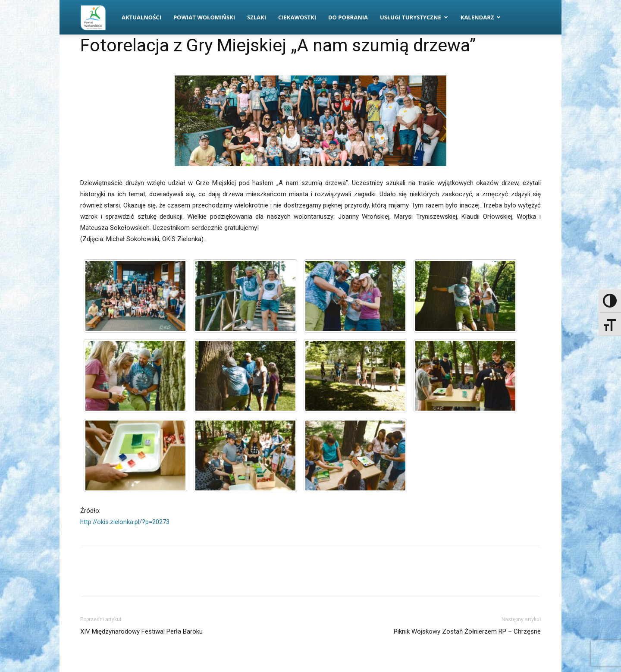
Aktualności (141, 17)
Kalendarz (481, 17)
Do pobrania (348, 17)
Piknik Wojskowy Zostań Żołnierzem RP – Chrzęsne (467, 631)
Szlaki (257, 17)
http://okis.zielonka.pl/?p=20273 (125, 522)
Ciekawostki (297, 17)
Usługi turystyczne (414, 17)
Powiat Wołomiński (204, 17)
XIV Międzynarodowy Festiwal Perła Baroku (141, 631)
